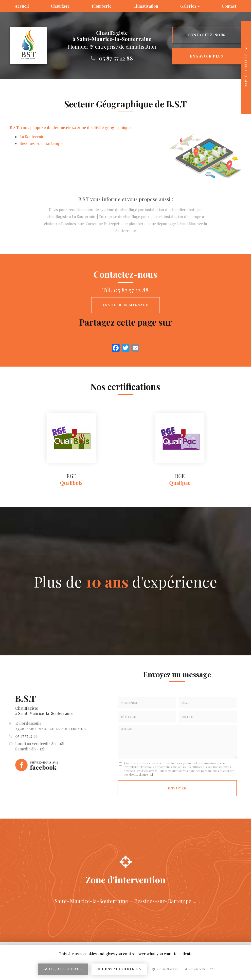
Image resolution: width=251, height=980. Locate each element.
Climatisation (146, 6)
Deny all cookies (119, 969)
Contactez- (207, 35)
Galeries (190, 6)
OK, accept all (63, 969)
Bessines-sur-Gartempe (41, 143)
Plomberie (102, 6)
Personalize (165, 969)
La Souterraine (33, 137)
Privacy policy (199, 969)
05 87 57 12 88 (116, 58)
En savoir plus (207, 56)
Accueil (22, 6)
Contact (229, 6)
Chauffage (60, 6)
